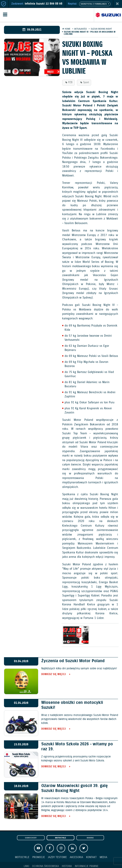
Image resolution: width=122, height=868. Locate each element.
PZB (70, 82)
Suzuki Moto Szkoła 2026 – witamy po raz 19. (77, 747)
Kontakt (91, 857)
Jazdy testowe (57, 857)
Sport (86, 82)
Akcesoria (76, 857)
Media (103, 857)
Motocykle (61, 838)
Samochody (31, 838)
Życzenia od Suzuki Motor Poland (73, 661)
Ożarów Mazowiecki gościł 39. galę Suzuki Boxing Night (74, 788)
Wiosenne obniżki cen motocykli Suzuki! (72, 705)
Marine (90, 838)
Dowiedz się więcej (54, 675)
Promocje (39, 857)
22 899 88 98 (54, 4)
